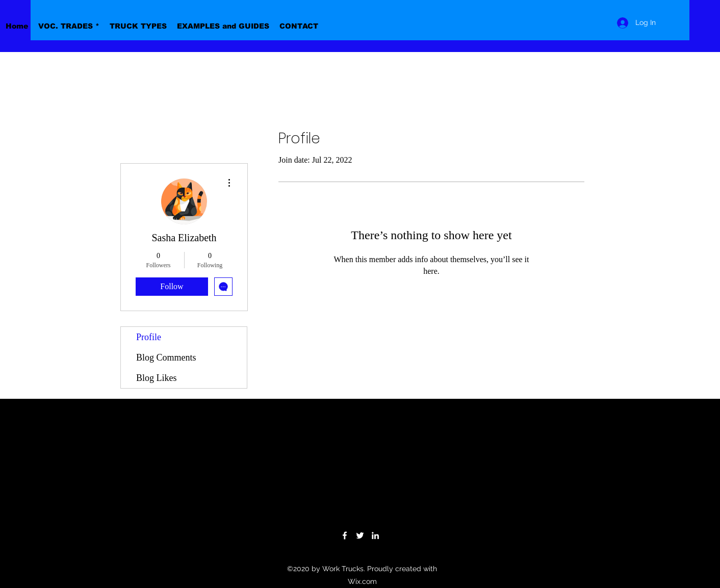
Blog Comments (166, 357)
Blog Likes (157, 378)
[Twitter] (360, 535)
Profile (149, 337)
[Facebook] (345, 535)
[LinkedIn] (375, 535)
